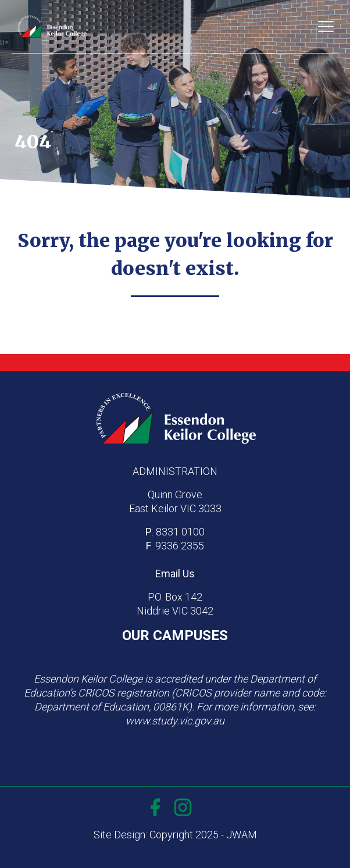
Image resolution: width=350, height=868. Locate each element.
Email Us (175, 574)
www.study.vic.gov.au (175, 721)
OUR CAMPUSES (175, 635)
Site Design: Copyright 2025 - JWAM (175, 835)
